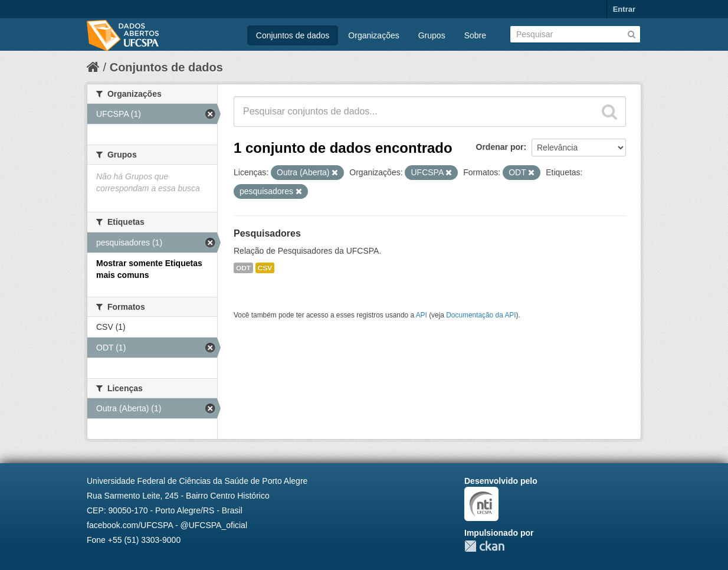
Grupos (432, 35)
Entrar (624, 9)
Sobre (475, 35)
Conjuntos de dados (293, 35)
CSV (265, 268)
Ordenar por (500, 147)
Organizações (373, 35)
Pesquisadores (267, 233)
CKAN (484, 546)
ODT (243, 268)
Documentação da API (481, 315)
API (422, 315)
